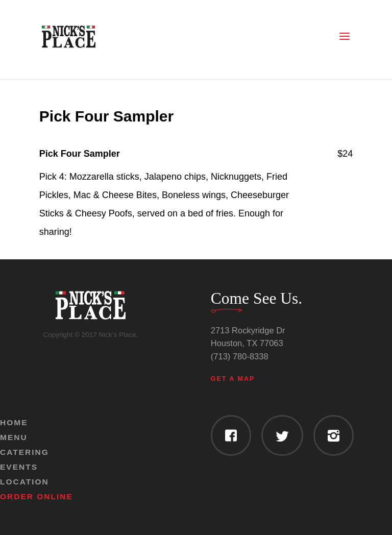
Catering (24, 452)
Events (19, 467)
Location (24, 482)
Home (14, 422)
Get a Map (233, 379)
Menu (14, 437)
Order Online (36, 496)
